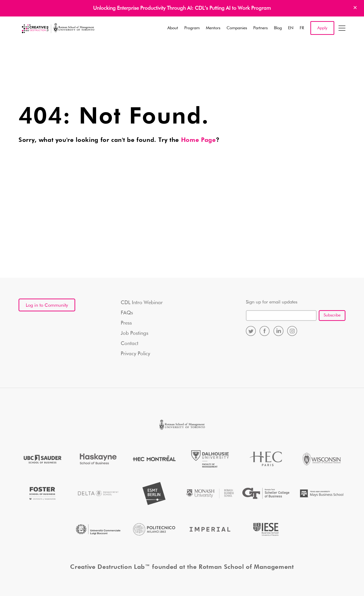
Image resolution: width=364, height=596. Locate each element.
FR (302, 28)
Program (192, 28)
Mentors (213, 28)
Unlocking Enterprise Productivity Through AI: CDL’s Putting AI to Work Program (182, 8)
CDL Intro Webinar (142, 303)
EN (291, 28)
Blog (278, 28)
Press (126, 323)
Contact (130, 344)
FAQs (127, 313)
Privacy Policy (135, 354)
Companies (237, 28)
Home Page (198, 140)
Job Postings (135, 333)
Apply (322, 28)
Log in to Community (47, 305)
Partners (260, 28)
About (173, 28)
